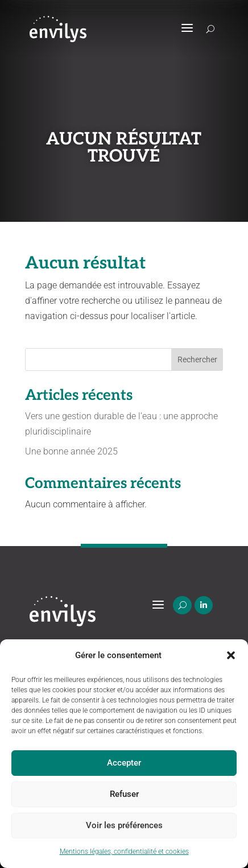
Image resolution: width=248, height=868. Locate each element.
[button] (231, 655)
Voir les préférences (124, 825)
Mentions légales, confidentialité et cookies (124, 852)
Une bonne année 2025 (71, 451)
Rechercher (197, 359)
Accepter (124, 763)
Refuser (124, 794)
